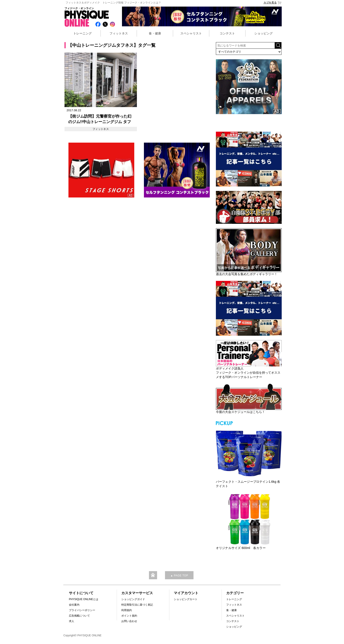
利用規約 (127, 610)
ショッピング (263, 33)
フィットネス (119, 33)
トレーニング (82, 33)
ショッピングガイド (133, 599)
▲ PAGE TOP (179, 576)
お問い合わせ (129, 621)
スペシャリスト (191, 33)
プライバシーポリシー (82, 610)
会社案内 (74, 605)
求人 (72, 621)
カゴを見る (273, 3)
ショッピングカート (186, 599)
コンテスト (227, 33)
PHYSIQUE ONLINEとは (84, 599)
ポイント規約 (129, 616)
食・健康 (155, 33)
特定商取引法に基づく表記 (137, 605)
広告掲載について (79, 616)
